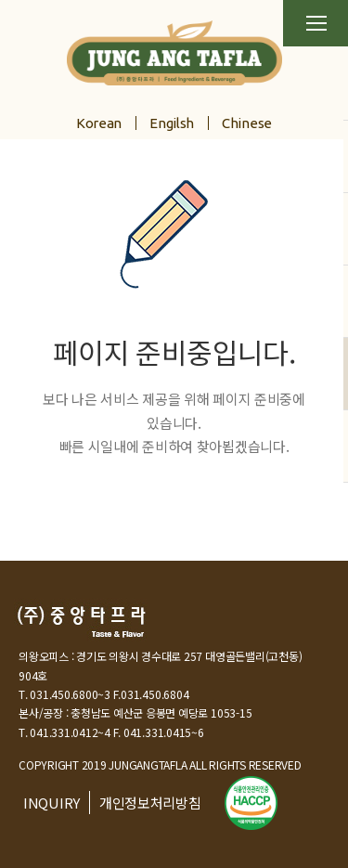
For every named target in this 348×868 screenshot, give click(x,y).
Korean (99, 123)
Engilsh (172, 123)
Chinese (247, 123)
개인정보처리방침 (150, 803)
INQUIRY (52, 803)
